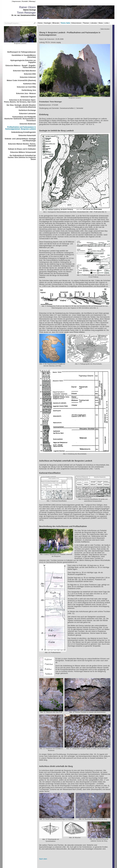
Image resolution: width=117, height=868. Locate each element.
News (101, 23)
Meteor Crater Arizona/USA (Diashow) (21, 80)
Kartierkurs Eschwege (27, 110)
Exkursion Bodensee (28, 124)
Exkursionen (76, 23)
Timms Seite (65, 23)
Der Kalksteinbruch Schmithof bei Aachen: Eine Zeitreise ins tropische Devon (22, 157)
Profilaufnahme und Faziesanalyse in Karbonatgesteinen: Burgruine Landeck (21, 128)
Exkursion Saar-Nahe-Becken (24, 71)
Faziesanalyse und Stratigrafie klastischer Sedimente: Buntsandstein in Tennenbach (20, 119)
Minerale (56, 23)
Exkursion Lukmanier (28, 114)
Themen (86, 23)
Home (40, 23)
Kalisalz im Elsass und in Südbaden (22, 149)
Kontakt (25, 1)
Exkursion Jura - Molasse (26, 93)
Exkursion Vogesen (28, 97)
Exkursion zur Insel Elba (26, 87)
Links (106, 23)
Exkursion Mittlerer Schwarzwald (23, 152)
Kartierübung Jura (29, 90)
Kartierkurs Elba (29, 84)
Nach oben (43, 859)
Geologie (47, 23)
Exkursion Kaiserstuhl (27, 135)
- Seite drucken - (105, 29)
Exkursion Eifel (30, 74)
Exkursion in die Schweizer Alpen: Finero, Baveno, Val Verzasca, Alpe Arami (20, 101)
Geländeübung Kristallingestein (24, 132)
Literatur (94, 23)
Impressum (17, 1)
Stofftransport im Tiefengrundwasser (22, 52)
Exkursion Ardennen (28, 77)
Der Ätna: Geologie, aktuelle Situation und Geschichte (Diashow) (21, 106)
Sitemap (32, 1)
